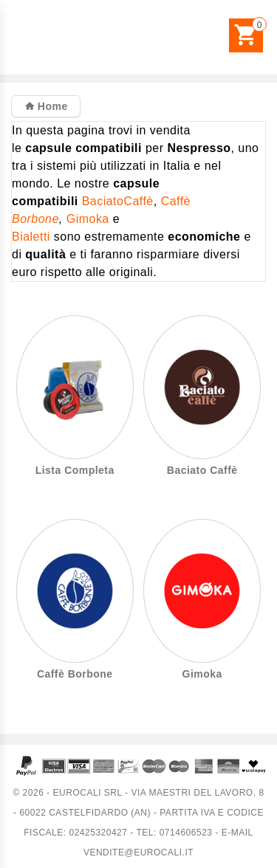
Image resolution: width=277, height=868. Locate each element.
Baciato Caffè (202, 471)
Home (51, 106)
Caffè (176, 201)
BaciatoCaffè (118, 201)
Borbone (35, 219)
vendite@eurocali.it (138, 852)
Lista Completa (75, 471)
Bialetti (31, 237)
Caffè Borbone (75, 674)
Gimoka (88, 219)
